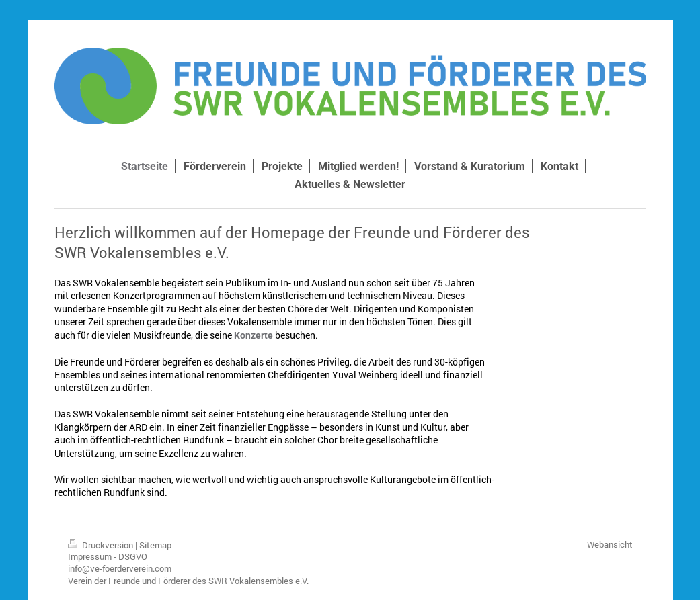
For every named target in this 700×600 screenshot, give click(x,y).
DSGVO (133, 556)
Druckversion (102, 545)
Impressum (90, 556)
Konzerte (254, 336)
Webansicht (610, 544)
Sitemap (155, 545)
